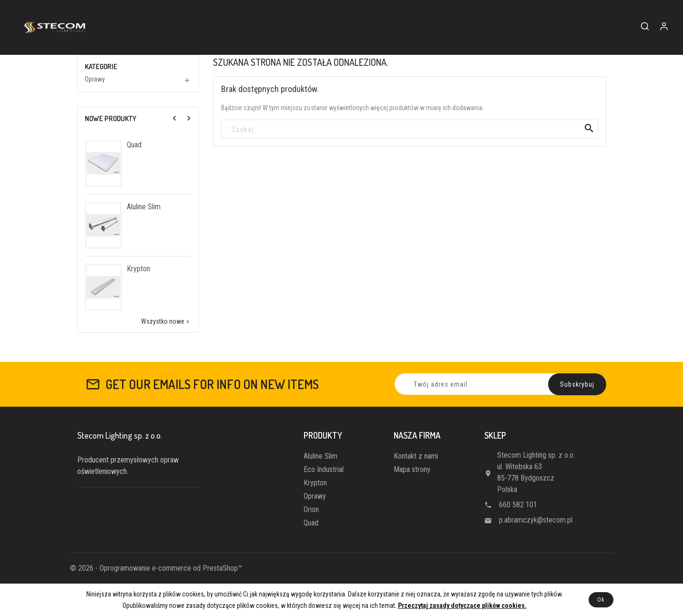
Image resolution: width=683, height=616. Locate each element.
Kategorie (101, 67)
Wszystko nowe (166, 322)
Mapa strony (412, 469)
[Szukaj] (410, 130)
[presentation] (174, 118)
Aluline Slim (144, 207)
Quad (134, 145)
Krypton (138, 269)
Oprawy (95, 79)
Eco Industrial (324, 469)
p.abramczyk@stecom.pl (536, 520)
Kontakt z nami (416, 456)
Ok (601, 600)
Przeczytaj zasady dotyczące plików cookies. (462, 606)
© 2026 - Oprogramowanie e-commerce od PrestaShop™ (156, 568)
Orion (311, 509)
